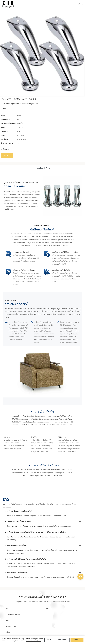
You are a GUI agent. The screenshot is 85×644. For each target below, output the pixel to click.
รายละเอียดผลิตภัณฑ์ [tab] (42, 175)
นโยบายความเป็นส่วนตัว (33, 641)
